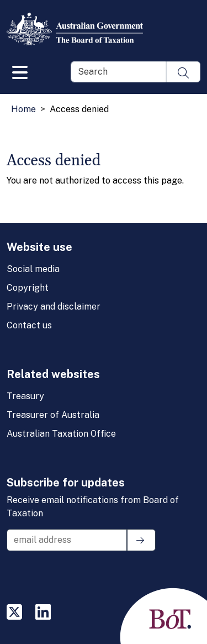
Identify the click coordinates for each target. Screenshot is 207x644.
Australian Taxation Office (61, 434)
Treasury (25, 396)
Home (23, 109)
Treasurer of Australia (53, 415)
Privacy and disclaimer (54, 307)
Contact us (29, 325)
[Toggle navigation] (20, 70)
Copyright (28, 288)
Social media (33, 269)
